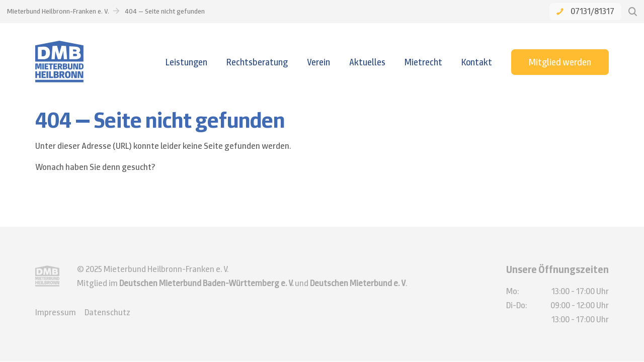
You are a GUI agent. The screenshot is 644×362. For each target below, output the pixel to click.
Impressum (56, 312)
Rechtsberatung (257, 62)
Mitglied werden (560, 62)
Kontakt (477, 62)
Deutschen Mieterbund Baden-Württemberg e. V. (206, 283)
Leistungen (186, 62)
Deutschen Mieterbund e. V (358, 283)
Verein (318, 62)
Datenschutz (107, 312)
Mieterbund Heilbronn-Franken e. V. (58, 11)
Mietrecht (423, 62)
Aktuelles (367, 62)
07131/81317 (585, 11)
